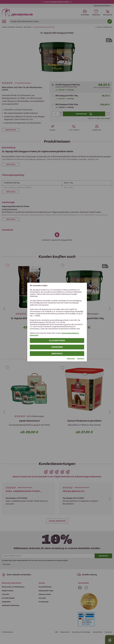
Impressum (34, 335)
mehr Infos (57, 354)
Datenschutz (71, 359)
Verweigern (57, 347)
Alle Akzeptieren (57, 341)
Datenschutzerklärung (70, 333)
